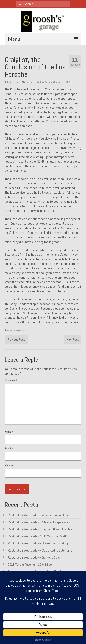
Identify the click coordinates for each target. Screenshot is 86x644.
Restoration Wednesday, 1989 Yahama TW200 (38, 536)
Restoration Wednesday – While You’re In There (38, 515)
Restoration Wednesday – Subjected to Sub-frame (40, 550)
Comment (11, 381)
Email (9, 449)
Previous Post (16, 339)
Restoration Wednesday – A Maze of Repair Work (39, 522)
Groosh (14, 82)
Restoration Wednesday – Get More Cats (34, 557)
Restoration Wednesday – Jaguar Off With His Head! (41, 529)
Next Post (73, 339)
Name (9, 432)
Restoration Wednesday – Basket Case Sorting (38, 543)
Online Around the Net (49, 82)
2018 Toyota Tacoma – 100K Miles (30, 565)
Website (9, 465)
